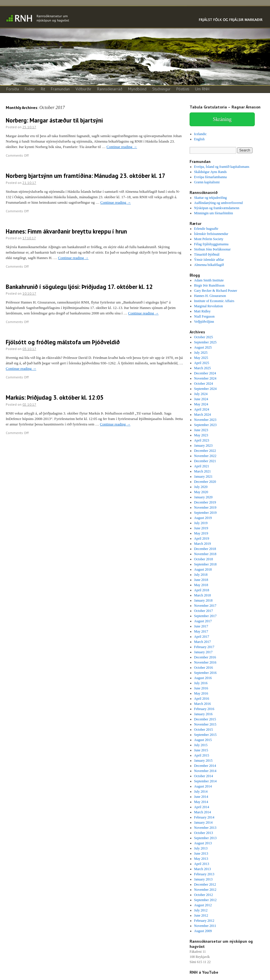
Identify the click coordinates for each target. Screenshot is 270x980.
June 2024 (201, 399)
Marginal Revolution (209, 306)
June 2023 (201, 430)
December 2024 (205, 373)
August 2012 (203, 905)
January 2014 (203, 822)
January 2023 (203, 446)
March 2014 (203, 812)
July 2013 (201, 848)
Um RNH (202, 89)
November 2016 (205, 662)
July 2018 (201, 575)
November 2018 (205, 554)
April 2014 (202, 807)
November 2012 (205, 890)
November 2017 (205, 606)
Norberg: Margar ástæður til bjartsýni (54, 120)
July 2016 (201, 683)
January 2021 (203, 477)
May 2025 (201, 358)
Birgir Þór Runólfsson (209, 285)
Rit (43, 89)
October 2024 (204, 384)
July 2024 (201, 394)
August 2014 (203, 786)
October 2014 (204, 776)
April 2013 (202, 864)
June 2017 (201, 626)
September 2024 (205, 389)
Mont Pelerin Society (209, 239)
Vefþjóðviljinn (204, 322)
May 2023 (201, 435)
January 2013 (203, 879)
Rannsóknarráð (110, 89)
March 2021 (203, 471)
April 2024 (202, 409)
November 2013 (205, 828)
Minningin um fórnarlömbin (214, 213)
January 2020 (203, 497)
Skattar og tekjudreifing (211, 198)
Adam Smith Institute (209, 280)
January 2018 (203, 600)
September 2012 (205, 900)
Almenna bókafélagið (209, 265)
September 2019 (205, 513)
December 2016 (205, 657)
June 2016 (201, 688)
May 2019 (201, 533)
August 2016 (203, 678)
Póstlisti (183, 89)
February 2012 (204, 921)
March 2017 (203, 642)
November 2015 (205, 724)
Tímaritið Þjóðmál (207, 254)
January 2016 (203, 714)
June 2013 (201, 853)
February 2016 (204, 709)
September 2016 (205, 673)
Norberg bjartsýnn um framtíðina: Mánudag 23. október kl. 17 (86, 176)
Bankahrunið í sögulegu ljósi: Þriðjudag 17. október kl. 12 (79, 287)
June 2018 (201, 580)
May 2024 (201, 404)
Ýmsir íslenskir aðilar (209, 260)
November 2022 (205, 456)
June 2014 (201, 797)
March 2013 (203, 869)
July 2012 (201, 910)
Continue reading (122, 147)
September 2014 (205, 781)
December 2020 (205, 482)
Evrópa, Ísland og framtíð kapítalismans (222, 167)
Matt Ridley (203, 311)
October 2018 (204, 559)
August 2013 (203, 843)
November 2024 (205, 378)
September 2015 (205, 735)
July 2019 (201, 523)
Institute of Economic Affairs (214, 301)
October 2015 (204, 730)
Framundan (60, 89)
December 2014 (205, 766)
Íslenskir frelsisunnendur (211, 234)
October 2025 (204, 337)
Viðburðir (83, 89)
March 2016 (203, 704)
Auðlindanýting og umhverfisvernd (218, 203)
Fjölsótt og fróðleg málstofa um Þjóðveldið (63, 342)
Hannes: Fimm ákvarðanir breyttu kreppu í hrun (66, 231)
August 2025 (203, 347)
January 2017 (203, 652)
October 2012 (204, 895)
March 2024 (203, 415)
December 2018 (205, 549)
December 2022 (205, 451)
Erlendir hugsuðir (206, 229)
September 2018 (205, 564)
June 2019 (201, 528)
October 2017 (204, 611)
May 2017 (201, 631)
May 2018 (201, 585)
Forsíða (13, 89)
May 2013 (201, 859)
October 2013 (204, 833)
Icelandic (200, 134)
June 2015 (201, 750)
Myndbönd (137, 89)
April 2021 (202, 466)
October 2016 (204, 668)
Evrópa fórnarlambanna (211, 177)
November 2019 (205, 507)
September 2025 (205, 342)
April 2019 (202, 538)
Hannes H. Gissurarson (210, 296)
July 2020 (201, 487)
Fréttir (30, 89)
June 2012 (201, 915)
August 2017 (203, 621)
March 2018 (203, 595)
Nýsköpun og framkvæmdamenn (217, 208)
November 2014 (205, 771)
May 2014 (201, 802)
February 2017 (204, 647)
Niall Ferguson (204, 316)
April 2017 (202, 637)
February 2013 (204, 874)
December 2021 (205, 461)
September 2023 (205, 425)
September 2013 (205, 838)
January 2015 (203, 761)
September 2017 (205, 616)
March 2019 (203, 544)
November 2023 (205, 420)
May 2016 (201, 693)
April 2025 (202, 363)
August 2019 (203, 518)
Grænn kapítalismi (207, 182)
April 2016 (202, 699)
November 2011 (205, 926)
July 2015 (201, 745)
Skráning (222, 119)
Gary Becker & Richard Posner (216, 291)
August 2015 (203, 740)
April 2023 (202, 440)
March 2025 (203, 368)
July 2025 (201, 353)
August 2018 (203, 569)
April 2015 (202, 755)
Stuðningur (161, 89)
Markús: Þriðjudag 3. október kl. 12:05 (55, 397)
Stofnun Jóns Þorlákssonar (212, 249)
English (199, 139)
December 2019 (205, 502)
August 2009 (203, 931)
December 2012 (205, 884)
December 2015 (205, 719)
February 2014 (204, 817)
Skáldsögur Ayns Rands (211, 172)
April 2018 (202, 590)
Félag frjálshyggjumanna (211, 244)
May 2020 (201, 492)
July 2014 (201, 792)
